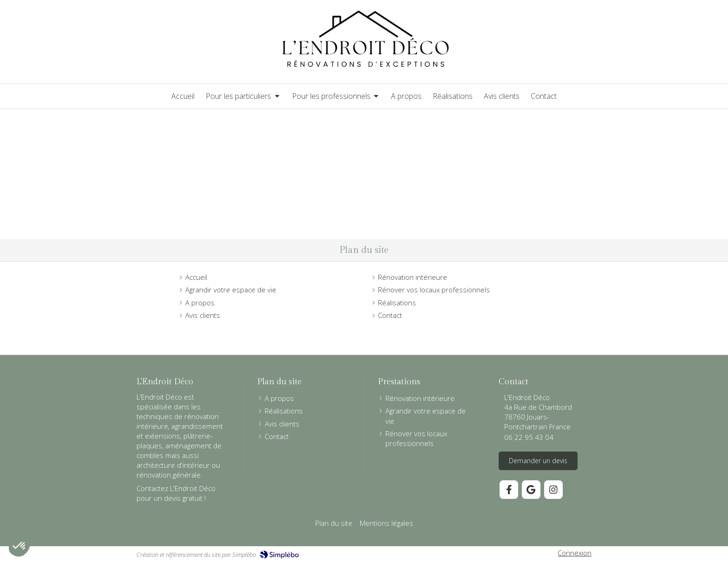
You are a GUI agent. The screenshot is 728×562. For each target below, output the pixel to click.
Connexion (575, 553)
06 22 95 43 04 (529, 437)
